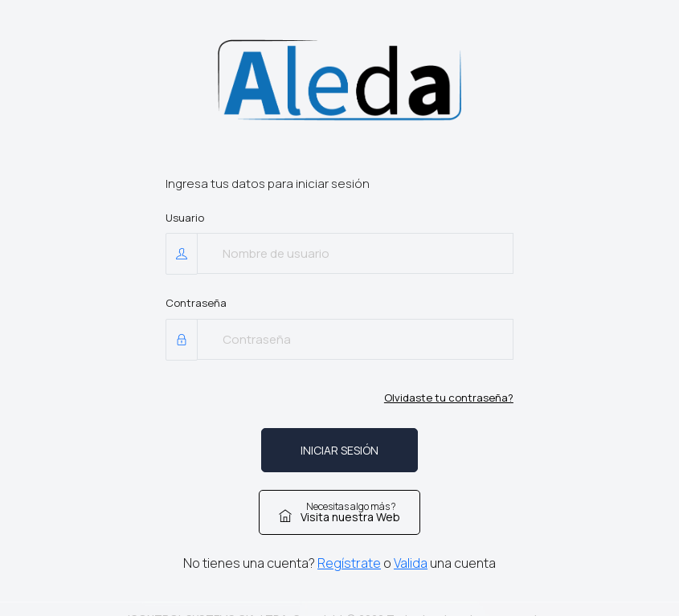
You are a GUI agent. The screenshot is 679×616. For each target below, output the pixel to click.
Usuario (185, 218)
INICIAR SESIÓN (339, 450)
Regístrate (349, 563)
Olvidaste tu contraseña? (449, 398)
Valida (411, 563)
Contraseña (196, 303)
